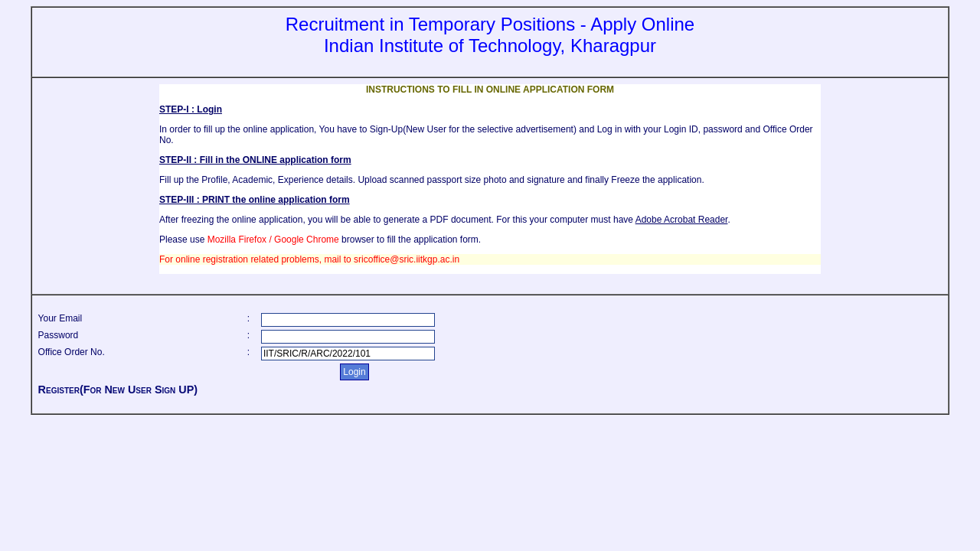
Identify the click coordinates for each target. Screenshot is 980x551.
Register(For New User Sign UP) (118, 390)
